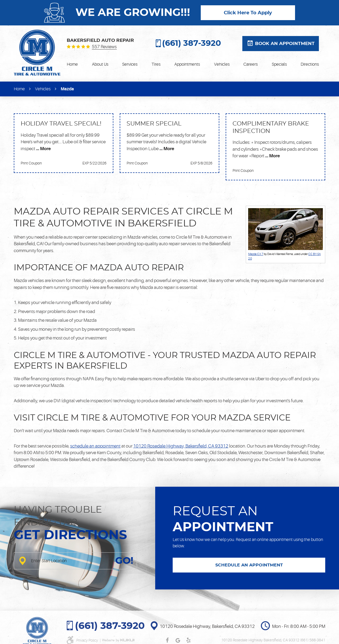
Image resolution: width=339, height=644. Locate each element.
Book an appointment (285, 44)
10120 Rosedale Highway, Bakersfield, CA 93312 (181, 446)
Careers (251, 64)
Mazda (67, 89)
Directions (310, 64)
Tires (156, 64)
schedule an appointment (95, 446)
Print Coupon (31, 163)
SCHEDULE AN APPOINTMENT (249, 565)
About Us (100, 64)
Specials (279, 64)
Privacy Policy (88, 640)
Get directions (70, 535)
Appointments (187, 64)
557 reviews (104, 47)
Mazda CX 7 (256, 254)
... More (43, 149)
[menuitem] (72, 64)
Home (72, 64)
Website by (118, 640)
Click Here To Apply (248, 13)
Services (130, 64)
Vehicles (222, 64)
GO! (124, 561)
